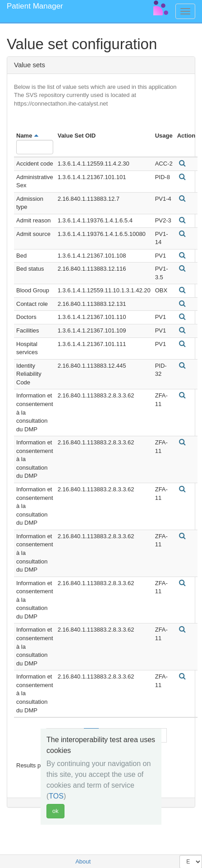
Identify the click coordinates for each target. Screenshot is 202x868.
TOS (56, 796)
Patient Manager (35, 6)
